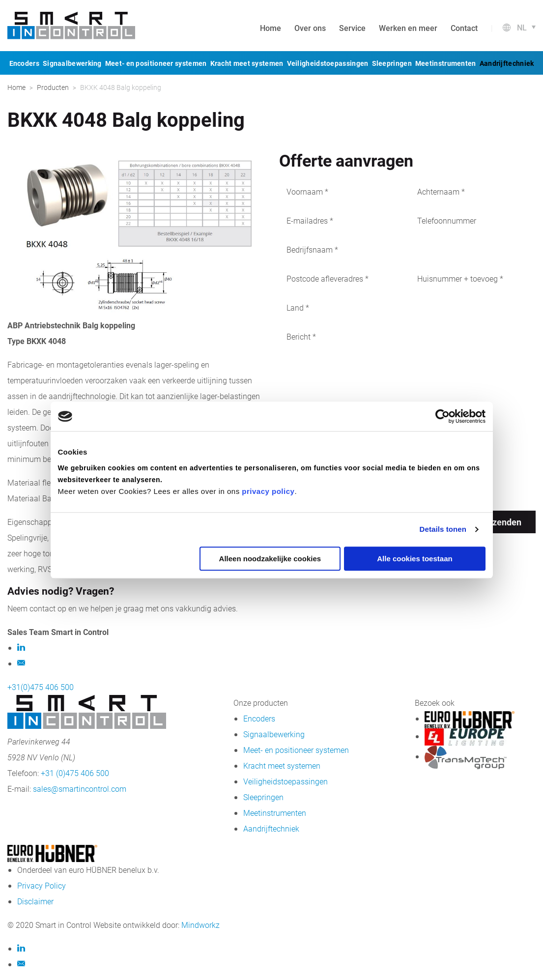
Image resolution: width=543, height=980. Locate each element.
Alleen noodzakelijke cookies (270, 559)
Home (271, 28)
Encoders (24, 63)
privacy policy (268, 491)
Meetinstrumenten (446, 63)
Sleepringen (392, 63)
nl (522, 27)
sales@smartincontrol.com (80, 789)
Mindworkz (200, 925)
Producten (53, 87)
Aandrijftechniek (507, 63)
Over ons (310, 28)
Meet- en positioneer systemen (156, 63)
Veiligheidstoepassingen (328, 63)
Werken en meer (408, 28)
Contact (464, 28)
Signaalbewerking (72, 63)
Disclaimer (35, 901)
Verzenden (500, 522)
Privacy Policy (42, 885)
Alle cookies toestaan (414, 559)
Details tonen (443, 529)
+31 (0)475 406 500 (75, 773)
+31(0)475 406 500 (41, 687)
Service (352, 28)
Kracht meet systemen (247, 63)
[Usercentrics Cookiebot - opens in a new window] (443, 416)
